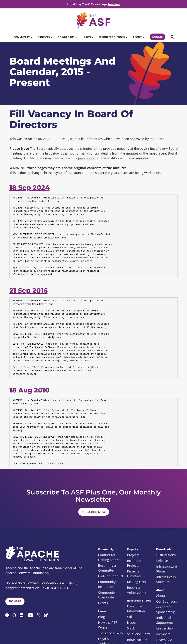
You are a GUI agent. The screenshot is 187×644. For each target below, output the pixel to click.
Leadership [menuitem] (165, 628)
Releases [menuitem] (163, 561)
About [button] (138, 37)
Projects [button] (45, 37)
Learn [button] (88, 37)
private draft (87, 158)
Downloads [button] (67, 37)
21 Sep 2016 (29, 290)
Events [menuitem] (103, 603)
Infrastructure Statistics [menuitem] (167, 579)
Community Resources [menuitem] (107, 584)
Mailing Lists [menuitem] (136, 582)
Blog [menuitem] (101, 617)
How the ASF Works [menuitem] (107, 625)
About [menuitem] (161, 596)
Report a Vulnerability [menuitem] (137, 590)
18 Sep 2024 (30, 188)
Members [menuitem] (163, 634)
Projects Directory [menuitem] (134, 574)
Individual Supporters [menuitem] (165, 620)
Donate (157, 37)
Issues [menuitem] (132, 622)
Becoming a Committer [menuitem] (107, 568)
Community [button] (23, 37)
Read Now (114, 4)
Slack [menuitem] (131, 628)
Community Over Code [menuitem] (107, 595)
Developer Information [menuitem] (136, 609)
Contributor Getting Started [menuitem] (109, 557)
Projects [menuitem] (133, 555)
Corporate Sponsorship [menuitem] (166, 609)
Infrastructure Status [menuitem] (167, 569)
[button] (172, 37)
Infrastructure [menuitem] (137, 640)
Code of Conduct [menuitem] (111, 576)
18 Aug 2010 (30, 390)
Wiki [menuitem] (130, 617)
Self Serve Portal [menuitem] (139, 634)
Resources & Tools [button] (113, 37)
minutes (97, 139)
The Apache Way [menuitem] (110, 633)
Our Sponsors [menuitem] (167, 601)
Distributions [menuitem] (166, 555)
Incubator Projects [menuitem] (134, 563)
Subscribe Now (94, 512)
